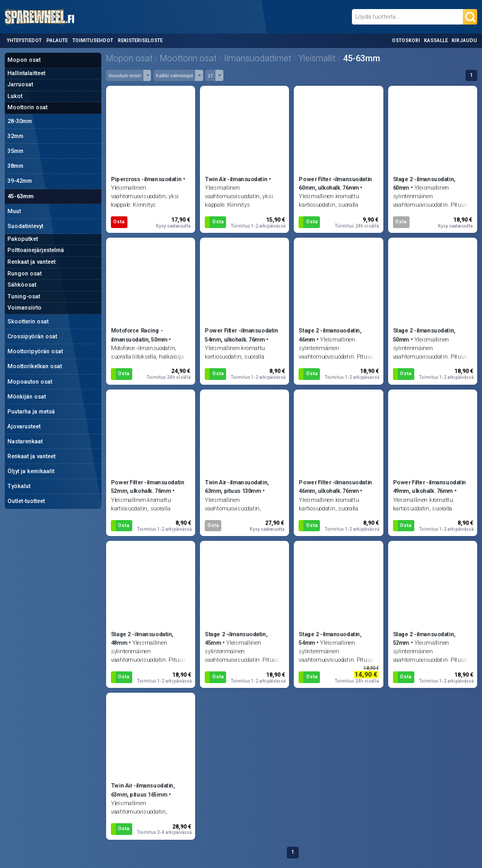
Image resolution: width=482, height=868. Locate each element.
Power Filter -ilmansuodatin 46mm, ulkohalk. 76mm (335, 487)
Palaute (57, 40)
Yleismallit (317, 58)
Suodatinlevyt (25, 226)
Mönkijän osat (27, 397)
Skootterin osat (28, 322)
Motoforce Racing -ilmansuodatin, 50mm (139, 335)
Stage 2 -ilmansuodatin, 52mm (424, 639)
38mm (15, 166)
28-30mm (20, 121)
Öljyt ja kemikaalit (31, 471)
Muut (14, 211)
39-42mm (20, 181)
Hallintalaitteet (26, 73)
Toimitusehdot (93, 40)
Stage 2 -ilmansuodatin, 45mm (236, 639)
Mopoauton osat (30, 382)
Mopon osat (24, 60)
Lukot (15, 96)
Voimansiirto (25, 308)
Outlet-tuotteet (26, 501)
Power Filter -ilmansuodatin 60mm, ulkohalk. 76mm (335, 184)
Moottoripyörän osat (35, 351)
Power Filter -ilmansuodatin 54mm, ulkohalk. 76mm (241, 335)
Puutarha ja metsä (31, 412)
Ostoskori (406, 40)
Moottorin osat (27, 107)
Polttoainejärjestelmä (36, 250)
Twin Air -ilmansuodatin (236, 179)
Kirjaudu (464, 40)
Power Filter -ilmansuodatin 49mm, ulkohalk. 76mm (429, 487)
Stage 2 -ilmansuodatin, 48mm (142, 639)
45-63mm (21, 196)
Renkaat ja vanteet (31, 262)
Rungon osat (25, 274)
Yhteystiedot (24, 40)
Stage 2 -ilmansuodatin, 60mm (424, 184)
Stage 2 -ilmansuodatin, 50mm (424, 335)
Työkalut (19, 486)
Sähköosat (22, 285)
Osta (119, 222)
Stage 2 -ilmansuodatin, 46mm (330, 335)
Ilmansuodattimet (258, 58)
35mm (15, 151)
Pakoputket (23, 239)
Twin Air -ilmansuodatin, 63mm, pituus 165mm (143, 790)
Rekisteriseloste (140, 40)
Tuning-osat (24, 297)
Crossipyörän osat (32, 336)
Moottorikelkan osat (35, 366)
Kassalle (436, 40)
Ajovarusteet (24, 427)
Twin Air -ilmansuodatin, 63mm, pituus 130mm (237, 487)
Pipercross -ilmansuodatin (146, 179)
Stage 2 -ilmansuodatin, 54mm (330, 639)
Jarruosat (20, 84)
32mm (15, 136)
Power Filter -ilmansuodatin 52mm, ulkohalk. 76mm (147, 487)
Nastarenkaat (25, 441)
